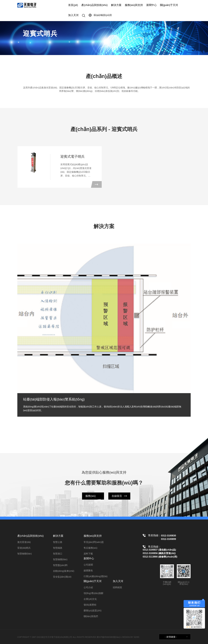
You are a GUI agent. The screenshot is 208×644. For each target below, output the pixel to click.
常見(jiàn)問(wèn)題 (94, 542)
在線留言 (117, 496)
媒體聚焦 (88, 571)
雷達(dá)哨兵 (24, 548)
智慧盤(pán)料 (60, 565)
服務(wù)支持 (90, 500)
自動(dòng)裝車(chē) (64, 571)
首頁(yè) (73, 5)
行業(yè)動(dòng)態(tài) (96, 576)
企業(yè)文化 (90, 599)
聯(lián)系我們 (91, 616)
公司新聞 (88, 565)
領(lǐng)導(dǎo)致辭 (94, 593)
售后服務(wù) (90, 548)
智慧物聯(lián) (25, 554)
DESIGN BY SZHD (131, 637)
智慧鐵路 (58, 548)
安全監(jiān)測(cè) (62, 577)
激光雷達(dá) (24, 542)
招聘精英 (117, 587)
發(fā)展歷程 (90, 605)
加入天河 (73, 15)
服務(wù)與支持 (134, 5)
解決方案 (116, 5)
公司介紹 (88, 587)
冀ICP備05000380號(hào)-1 (109, 637)
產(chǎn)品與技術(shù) (94, 5)
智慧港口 (58, 554)
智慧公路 (58, 542)
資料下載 (88, 554)
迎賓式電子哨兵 (73, 156)
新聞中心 (152, 5)
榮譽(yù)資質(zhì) (93, 611)
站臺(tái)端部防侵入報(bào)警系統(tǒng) (54, 399)
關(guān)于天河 (169, 5)
